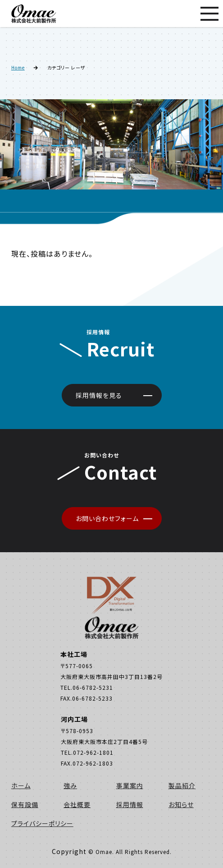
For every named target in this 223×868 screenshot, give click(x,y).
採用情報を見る (99, 395)
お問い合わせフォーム (107, 518)
